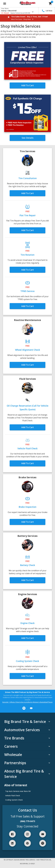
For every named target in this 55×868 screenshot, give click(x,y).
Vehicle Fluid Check (13, 796)
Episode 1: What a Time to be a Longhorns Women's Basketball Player (27, 702)
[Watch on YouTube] (31, 708)
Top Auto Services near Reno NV (18, 791)
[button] (27, 138)
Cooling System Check (14, 800)
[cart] (50, 4)
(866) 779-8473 (28, 821)
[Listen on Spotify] (24, 708)
